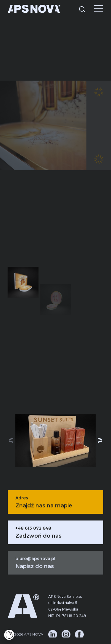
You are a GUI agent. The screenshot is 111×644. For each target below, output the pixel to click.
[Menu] (94, 9)
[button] (100, 440)
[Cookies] (9, 635)
